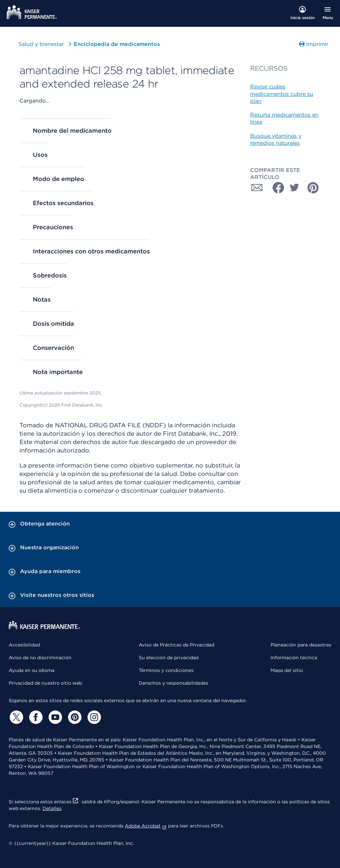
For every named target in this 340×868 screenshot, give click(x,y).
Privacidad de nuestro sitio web (45, 683)
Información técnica (294, 658)
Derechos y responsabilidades (174, 683)
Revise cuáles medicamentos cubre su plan (282, 94)
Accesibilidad (24, 645)
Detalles (52, 808)
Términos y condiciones (166, 670)
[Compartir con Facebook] (276, 188)
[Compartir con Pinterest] (313, 188)
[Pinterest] (74, 717)
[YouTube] (54, 717)
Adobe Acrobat (146, 826)
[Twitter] (15, 717)
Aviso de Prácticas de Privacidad (177, 645)
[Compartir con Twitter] (294, 188)
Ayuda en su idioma (32, 670)
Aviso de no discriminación (40, 658)
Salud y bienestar (41, 44)
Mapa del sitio (287, 670)
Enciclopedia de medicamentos (117, 44)
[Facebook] (35, 717)
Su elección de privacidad (169, 658)
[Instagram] (93, 717)
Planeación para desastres (301, 645)
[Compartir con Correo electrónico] (257, 188)
